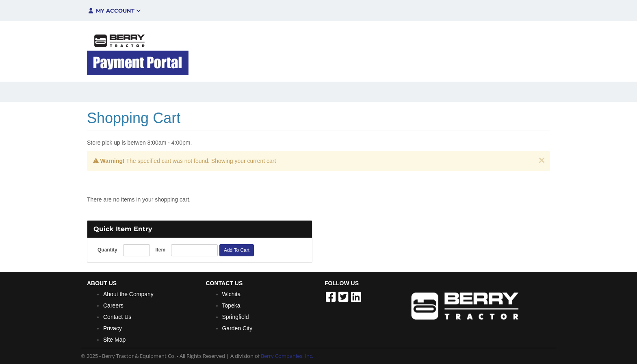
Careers (113, 305)
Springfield (236, 317)
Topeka (231, 305)
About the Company (128, 294)
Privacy (113, 328)
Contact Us (117, 317)
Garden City (237, 328)
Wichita (232, 294)
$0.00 (493, 11)
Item (160, 250)
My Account (114, 11)
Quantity (107, 250)
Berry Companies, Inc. (287, 356)
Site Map (114, 340)
